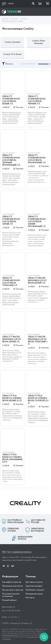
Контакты (30, 598)
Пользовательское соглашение (11, 595)
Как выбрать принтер (12, 582)
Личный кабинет (9, 600)
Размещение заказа (34, 594)
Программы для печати (12, 586)
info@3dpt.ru (14, 617)
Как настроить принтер (13, 590)
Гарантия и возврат (34, 586)
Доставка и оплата (34, 582)
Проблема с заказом (35, 590)
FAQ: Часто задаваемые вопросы (17, 552)
